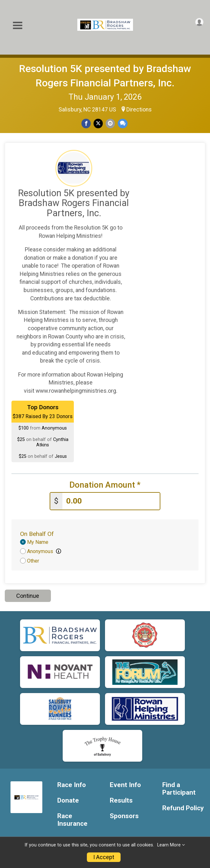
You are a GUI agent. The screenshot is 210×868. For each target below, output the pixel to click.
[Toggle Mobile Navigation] (17, 26)
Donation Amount (105, 485)
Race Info (72, 785)
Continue (28, 596)
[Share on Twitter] (98, 123)
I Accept (104, 857)
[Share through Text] (123, 123)
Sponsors (124, 816)
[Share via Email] (110, 123)
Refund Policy (183, 808)
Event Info (125, 785)
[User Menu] (199, 22)
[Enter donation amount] (111, 501)
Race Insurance (72, 820)
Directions (139, 110)
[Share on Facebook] (86, 123)
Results (121, 801)
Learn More (169, 845)
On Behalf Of (37, 534)
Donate (68, 801)
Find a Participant (179, 789)
